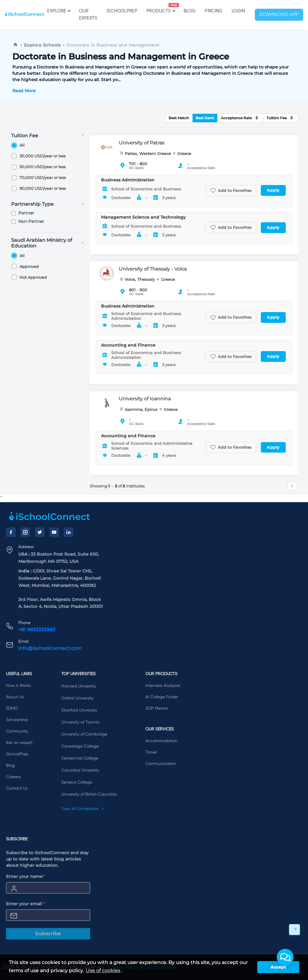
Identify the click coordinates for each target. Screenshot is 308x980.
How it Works (18, 686)
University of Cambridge (84, 734)
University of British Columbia (89, 794)
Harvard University (79, 686)
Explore (58, 11)
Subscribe (48, 934)
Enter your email (26, 904)
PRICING (213, 11)
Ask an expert (19, 743)
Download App (279, 15)
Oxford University (77, 698)
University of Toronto (81, 722)
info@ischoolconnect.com (50, 648)
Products (159, 8)
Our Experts (88, 15)
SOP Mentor (157, 708)
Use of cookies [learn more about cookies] (103, 971)
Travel (151, 752)
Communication (161, 764)
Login (238, 11)
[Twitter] (40, 532)
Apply (273, 190)
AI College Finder (162, 697)
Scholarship (17, 720)
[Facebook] (11, 532)
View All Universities (83, 809)
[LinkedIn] (69, 532)
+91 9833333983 (37, 630)
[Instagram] (25, 532)
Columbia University (80, 770)
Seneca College (77, 782)
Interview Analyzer (163, 686)
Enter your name (25, 876)
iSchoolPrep (122, 11)
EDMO (12, 708)
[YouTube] (54, 532)
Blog (190, 11)
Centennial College (80, 758)
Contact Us (17, 788)
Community (17, 731)
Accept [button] (278, 967)
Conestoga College (80, 746)
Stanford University (79, 710)
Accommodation (162, 741)
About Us (15, 697)
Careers (13, 777)
